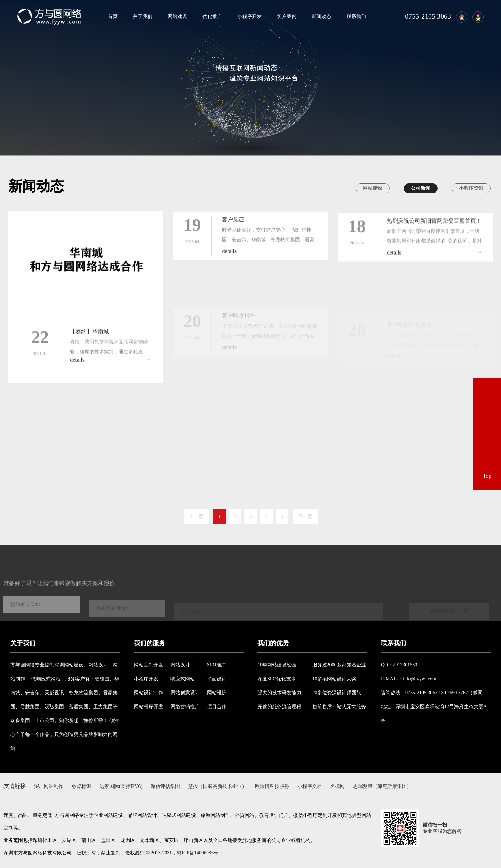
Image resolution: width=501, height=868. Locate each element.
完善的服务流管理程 (279, 707)
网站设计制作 (149, 693)
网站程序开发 (149, 707)
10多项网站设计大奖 (334, 679)
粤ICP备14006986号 (198, 853)
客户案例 (287, 17)
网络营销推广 (185, 707)
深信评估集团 (165, 786)
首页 (113, 17)
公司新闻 (421, 188)
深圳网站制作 (49, 786)
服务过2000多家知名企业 (339, 665)
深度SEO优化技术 (277, 679)
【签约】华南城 (89, 337)
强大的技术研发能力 (279, 693)
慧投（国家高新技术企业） (217, 786)
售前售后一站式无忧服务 (339, 707)
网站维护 (217, 693)
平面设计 (217, 679)
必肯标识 (81, 786)
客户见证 (233, 223)
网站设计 (180, 665)
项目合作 (217, 707)
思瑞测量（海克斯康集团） (382, 786)
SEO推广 (216, 665)
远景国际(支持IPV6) (121, 786)
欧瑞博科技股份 (272, 786)
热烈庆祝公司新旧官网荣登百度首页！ (434, 226)
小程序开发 (249, 17)
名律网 (337, 786)
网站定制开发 (149, 665)
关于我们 (143, 17)
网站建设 (177, 17)
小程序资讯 (471, 188)
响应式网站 (183, 679)
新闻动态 (321, 17)
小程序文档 (310, 786)
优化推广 (212, 17)
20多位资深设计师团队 (337, 693)
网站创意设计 (185, 693)
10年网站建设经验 (277, 665)
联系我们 (356, 17)
